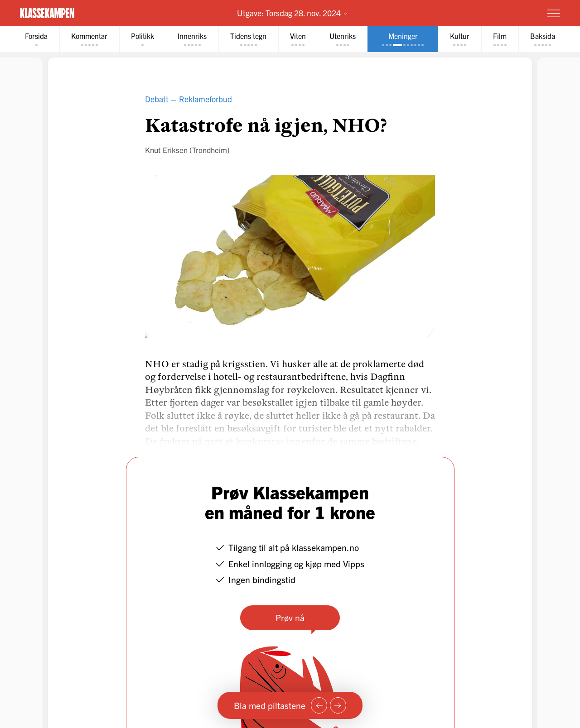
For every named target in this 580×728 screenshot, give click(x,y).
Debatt (157, 99)
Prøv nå (290, 617)
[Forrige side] (319, 705)
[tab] (36, 39)
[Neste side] (338, 705)
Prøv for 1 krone (500, 13)
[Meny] (554, 13)
